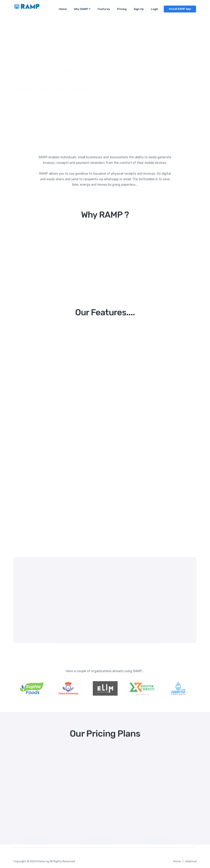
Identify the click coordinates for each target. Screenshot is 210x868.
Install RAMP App (180, 9)
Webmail (191, 861)
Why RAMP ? (82, 9)
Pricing (122, 9)
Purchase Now (158, 837)
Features (104, 9)
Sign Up (139, 9)
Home (63, 9)
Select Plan (37, 837)
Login (155, 9)
